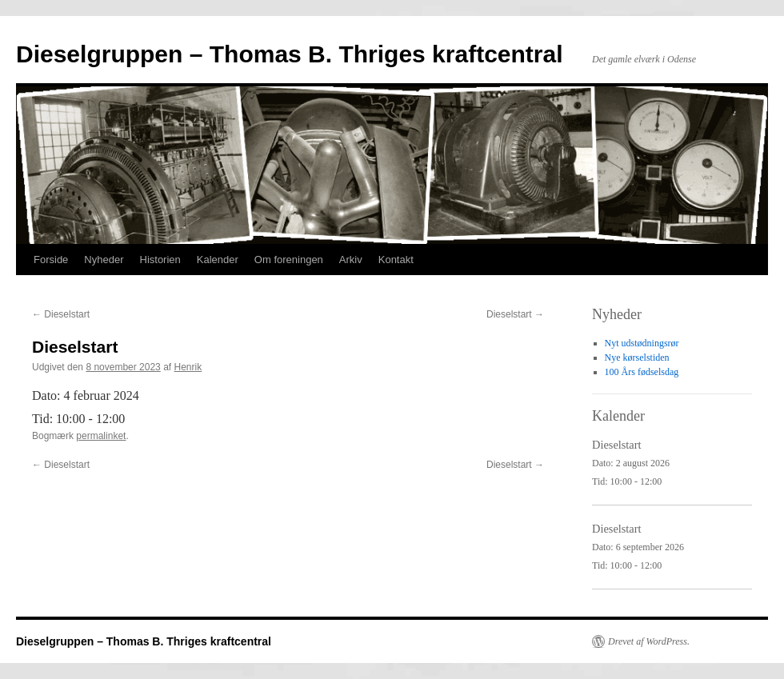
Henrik (188, 367)
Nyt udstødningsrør (642, 343)
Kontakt (396, 260)
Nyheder (104, 260)
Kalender (218, 260)
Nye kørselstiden (637, 357)
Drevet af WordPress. (649, 641)
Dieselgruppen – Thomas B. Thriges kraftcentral (290, 54)
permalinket (101, 436)
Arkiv (351, 260)
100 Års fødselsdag (642, 372)
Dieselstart (61, 314)
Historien (160, 260)
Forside (51, 260)
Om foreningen (289, 260)
